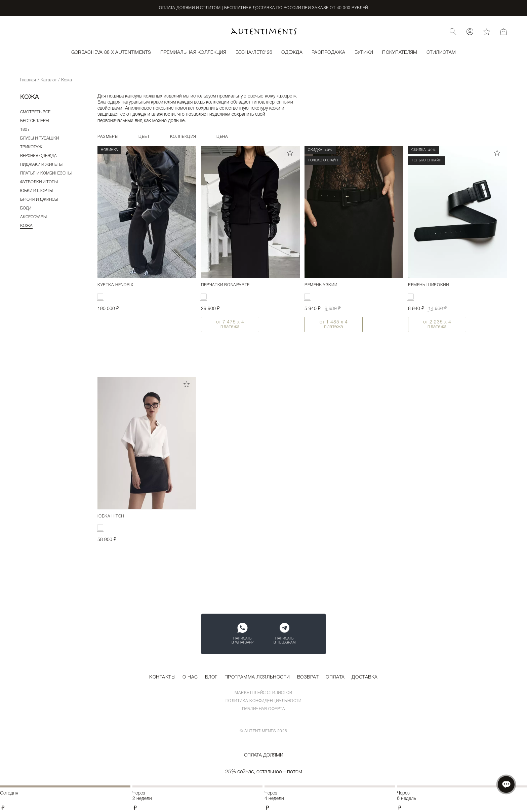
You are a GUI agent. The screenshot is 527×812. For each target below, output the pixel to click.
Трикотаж (31, 147)
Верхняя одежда (38, 156)
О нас (190, 677)
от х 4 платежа (230, 325)
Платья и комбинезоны (46, 173)
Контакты (162, 677)
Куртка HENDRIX (115, 285)
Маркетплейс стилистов (263, 693)
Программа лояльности (257, 677)
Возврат (308, 677)
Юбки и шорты (36, 191)
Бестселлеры (35, 121)
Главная (28, 80)
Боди (26, 208)
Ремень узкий (321, 285)
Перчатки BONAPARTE (225, 285)
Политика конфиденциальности (263, 701)
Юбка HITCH (111, 516)
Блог (211, 677)
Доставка (364, 677)
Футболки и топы (39, 182)
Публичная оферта (264, 709)
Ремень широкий (428, 285)
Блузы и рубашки (39, 138)
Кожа (26, 226)
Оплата (335, 677)
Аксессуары (33, 217)
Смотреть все (35, 112)
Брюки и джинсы (39, 200)
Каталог (49, 80)
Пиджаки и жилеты (41, 165)
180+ (25, 130)
